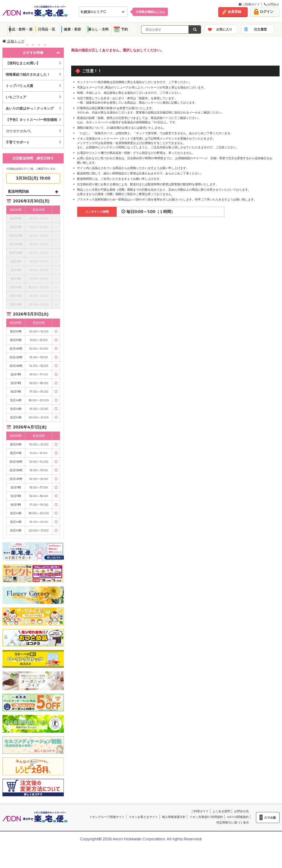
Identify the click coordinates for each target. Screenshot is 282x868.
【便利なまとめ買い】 (23, 63)
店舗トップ (13, 41)
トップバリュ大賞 (19, 86)
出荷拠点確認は (150, 12)
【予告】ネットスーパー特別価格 (31, 120)
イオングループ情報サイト (107, 817)
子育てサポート (18, 142)
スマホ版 (270, 818)
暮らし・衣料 (98, 29)
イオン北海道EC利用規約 (206, 817)
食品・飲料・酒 (20, 29)
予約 (124, 29)
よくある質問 (221, 811)
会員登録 (234, 12)
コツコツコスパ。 (19, 131)
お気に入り (224, 29)
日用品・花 (46, 29)
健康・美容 (72, 29)
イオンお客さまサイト (143, 817)
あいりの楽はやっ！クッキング (30, 108)
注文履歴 (260, 29)
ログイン (267, 12)
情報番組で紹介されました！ (28, 74)
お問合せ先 (242, 811)
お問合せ (272, 4)
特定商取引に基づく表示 (233, 822)
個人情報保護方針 (174, 817)
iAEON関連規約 (238, 817)
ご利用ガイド (249, 4)
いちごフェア (16, 97)
